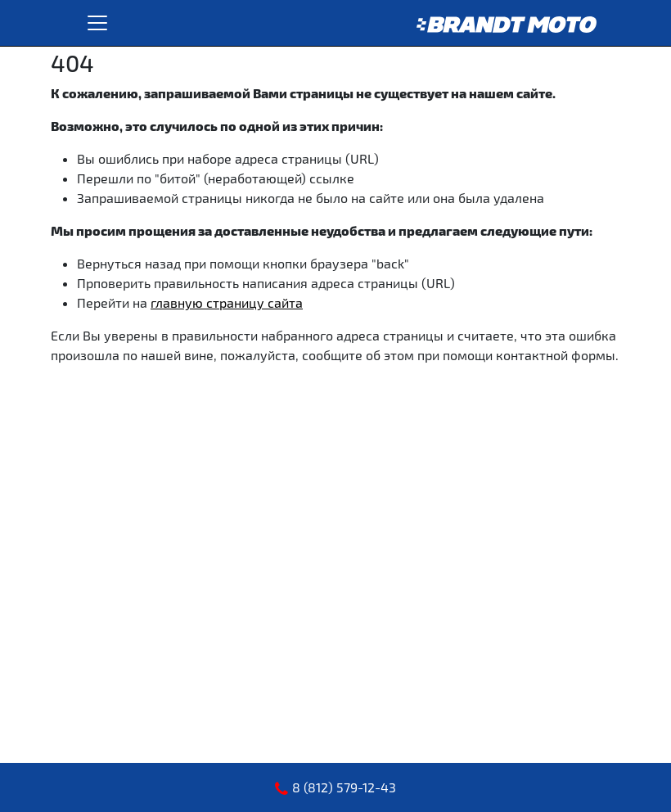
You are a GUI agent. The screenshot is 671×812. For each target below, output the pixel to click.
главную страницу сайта (227, 302)
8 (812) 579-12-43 (344, 787)
